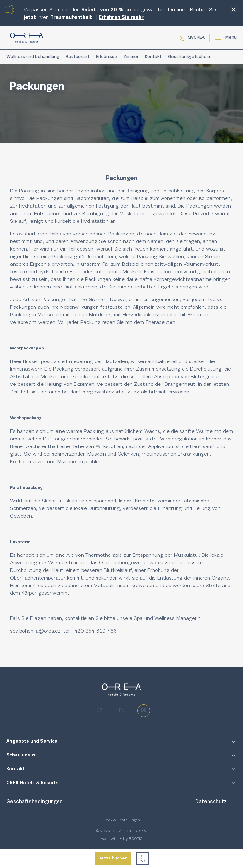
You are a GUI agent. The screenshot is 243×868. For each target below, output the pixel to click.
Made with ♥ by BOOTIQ (121, 839)
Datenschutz (211, 802)
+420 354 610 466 (94, 631)
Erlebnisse (106, 57)
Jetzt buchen (113, 859)
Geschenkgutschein (189, 57)
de (144, 711)
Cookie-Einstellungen (122, 820)
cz (100, 711)
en (122, 711)
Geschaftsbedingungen (34, 802)
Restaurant (78, 57)
